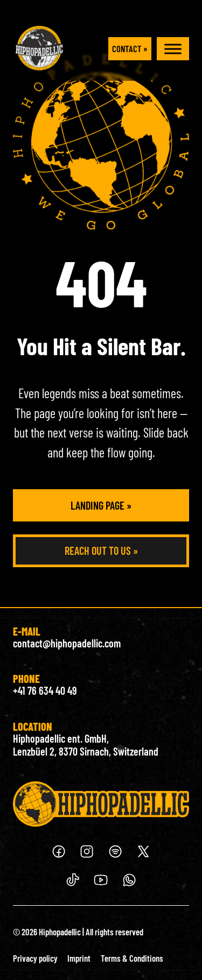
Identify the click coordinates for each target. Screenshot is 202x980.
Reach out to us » (101, 551)
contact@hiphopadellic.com (67, 643)
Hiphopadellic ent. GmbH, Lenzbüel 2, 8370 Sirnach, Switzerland (86, 745)
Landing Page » (101, 505)
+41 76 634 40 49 (45, 690)
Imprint (79, 958)
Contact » (130, 48)
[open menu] (173, 49)
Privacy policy (35, 958)
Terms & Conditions (132, 958)
